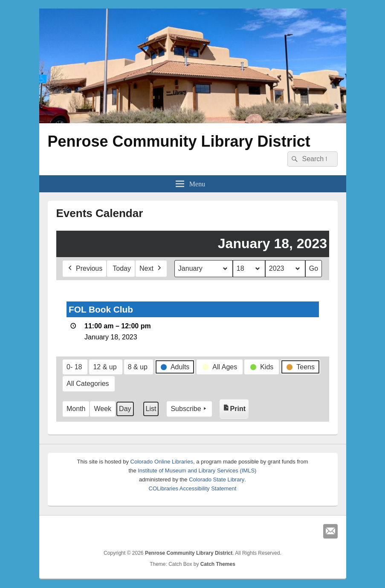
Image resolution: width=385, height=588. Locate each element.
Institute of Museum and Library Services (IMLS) (197, 471)
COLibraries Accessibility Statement (193, 488)
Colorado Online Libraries (162, 462)
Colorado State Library (217, 479)
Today (122, 268)
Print (235, 407)
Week (103, 409)
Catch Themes (218, 564)
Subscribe (189, 409)
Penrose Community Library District (179, 141)
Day (125, 409)
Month (76, 409)
